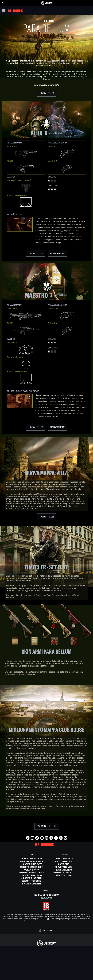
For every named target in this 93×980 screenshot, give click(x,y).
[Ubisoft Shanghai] (32, 878)
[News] (46, 960)
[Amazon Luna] (64, 875)
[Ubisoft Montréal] (32, 859)
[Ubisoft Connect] (46, 954)
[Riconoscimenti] (32, 884)
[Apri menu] (4, 11)
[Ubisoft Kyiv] (32, 870)
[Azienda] (46, 957)
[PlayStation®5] (64, 867)
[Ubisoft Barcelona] (32, 861)
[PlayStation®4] (64, 870)
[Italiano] (47, 931)
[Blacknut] (47, 898)
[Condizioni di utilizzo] (46, 975)
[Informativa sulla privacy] (46, 972)
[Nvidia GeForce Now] (47, 895)
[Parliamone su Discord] (47, 826)
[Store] (46, 951)
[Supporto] (46, 963)
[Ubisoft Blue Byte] (32, 864)
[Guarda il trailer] (47, 93)
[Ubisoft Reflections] (32, 872)
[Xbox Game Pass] (64, 859)
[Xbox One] (64, 864)
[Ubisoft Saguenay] (32, 875)
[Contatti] (46, 968)
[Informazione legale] (46, 978)
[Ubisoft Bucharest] (32, 867)
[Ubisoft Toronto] (32, 881)
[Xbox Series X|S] (64, 861)
